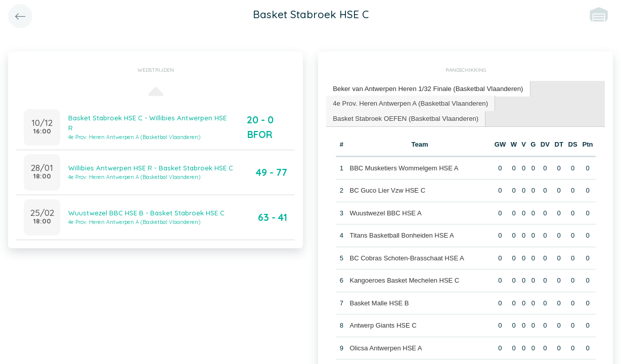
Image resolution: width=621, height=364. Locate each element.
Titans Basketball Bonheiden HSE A (402, 235)
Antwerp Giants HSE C (383, 325)
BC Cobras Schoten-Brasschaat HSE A (407, 257)
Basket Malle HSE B (379, 302)
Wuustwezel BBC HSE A (385, 212)
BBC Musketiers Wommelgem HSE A (404, 167)
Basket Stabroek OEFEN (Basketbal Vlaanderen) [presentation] (404, 118)
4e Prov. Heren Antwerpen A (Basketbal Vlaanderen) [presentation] (409, 102)
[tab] (427, 89)
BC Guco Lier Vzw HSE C (387, 190)
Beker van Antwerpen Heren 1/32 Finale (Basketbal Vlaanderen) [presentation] (426, 88)
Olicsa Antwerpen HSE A (386, 347)
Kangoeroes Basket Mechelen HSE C (404, 280)
